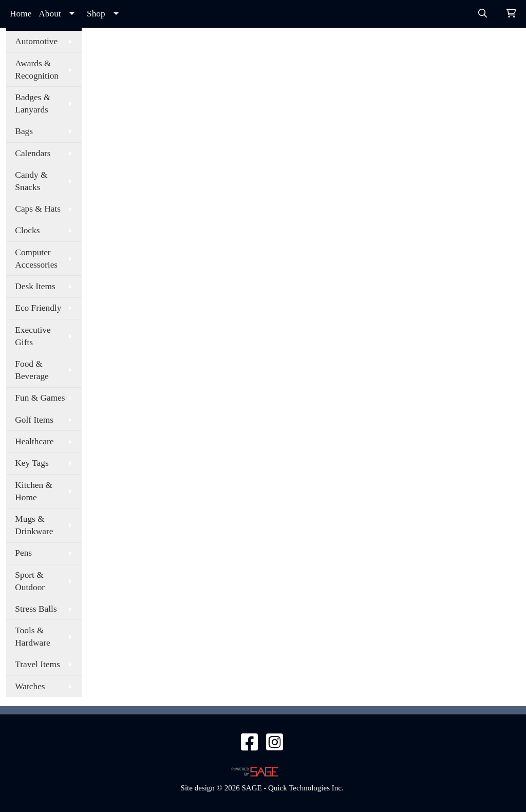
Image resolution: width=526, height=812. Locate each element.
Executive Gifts (33, 336)
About (50, 14)
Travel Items (37, 664)
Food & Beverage (32, 370)
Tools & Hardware (32, 637)
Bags (24, 131)
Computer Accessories (36, 259)
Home (21, 14)
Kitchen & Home (34, 491)
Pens (23, 553)
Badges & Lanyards (33, 103)
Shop (96, 14)
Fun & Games (40, 398)
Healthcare (34, 441)
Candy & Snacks (31, 181)
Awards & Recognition (37, 70)
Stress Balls (36, 609)
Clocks (27, 230)
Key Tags (32, 463)
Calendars (33, 153)
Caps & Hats (38, 209)
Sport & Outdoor (30, 581)
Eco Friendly (38, 308)
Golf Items (34, 420)
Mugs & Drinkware (34, 525)
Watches (30, 686)
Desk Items (35, 286)
